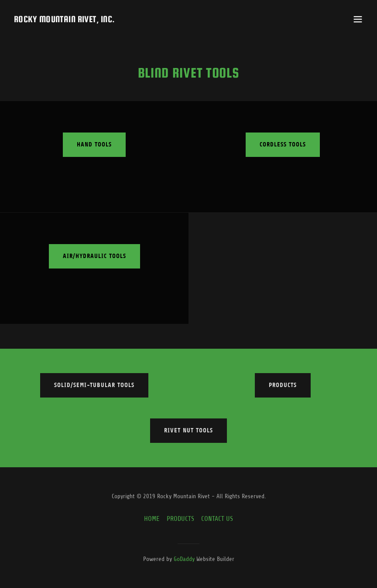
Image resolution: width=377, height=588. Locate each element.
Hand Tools (94, 144)
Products (283, 385)
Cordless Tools (283, 144)
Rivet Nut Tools (188, 430)
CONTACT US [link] (217, 519)
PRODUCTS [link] (180, 519)
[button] (358, 19)
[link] (64, 20)
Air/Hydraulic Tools (94, 256)
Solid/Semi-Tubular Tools (94, 385)
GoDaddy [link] (184, 559)
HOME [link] (152, 519)
